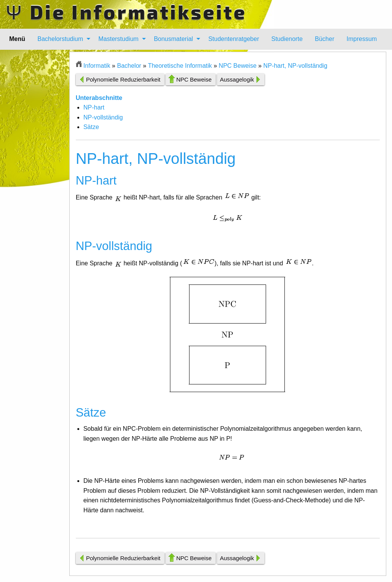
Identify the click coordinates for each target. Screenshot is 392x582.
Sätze (91, 127)
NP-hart (94, 107)
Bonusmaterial (173, 39)
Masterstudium (118, 39)
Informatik (97, 66)
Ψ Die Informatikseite (126, 11)
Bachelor (129, 66)
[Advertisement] (38, 167)
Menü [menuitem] (17, 39)
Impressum (362, 39)
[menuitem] (62, 39)
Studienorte (287, 39)
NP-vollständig (103, 117)
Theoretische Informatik (180, 66)
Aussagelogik (237, 79)
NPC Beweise (238, 66)
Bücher (325, 39)
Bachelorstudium (60, 39)
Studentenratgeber (234, 39)
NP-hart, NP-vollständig (295, 66)
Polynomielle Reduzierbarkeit (123, 79)
